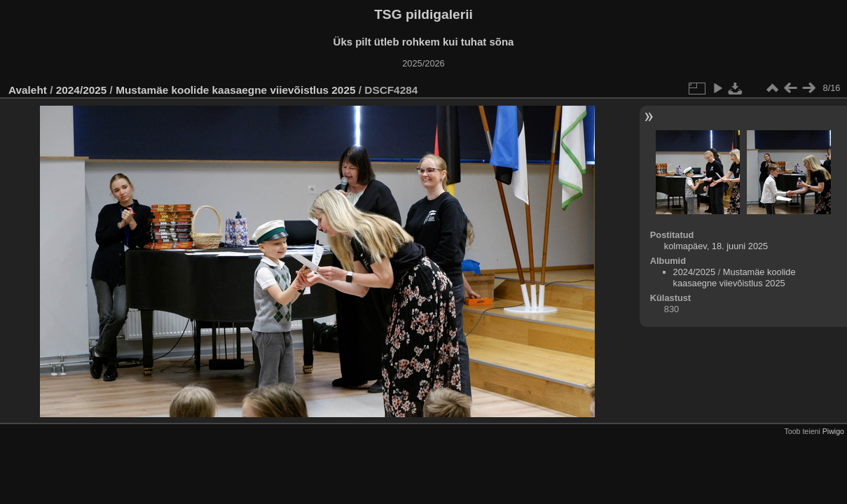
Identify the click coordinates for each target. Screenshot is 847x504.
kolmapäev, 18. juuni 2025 (716, 246)
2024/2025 (82, 90)
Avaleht (28, 90)
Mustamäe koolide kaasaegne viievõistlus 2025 (235, 90)
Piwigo (833, 431)
